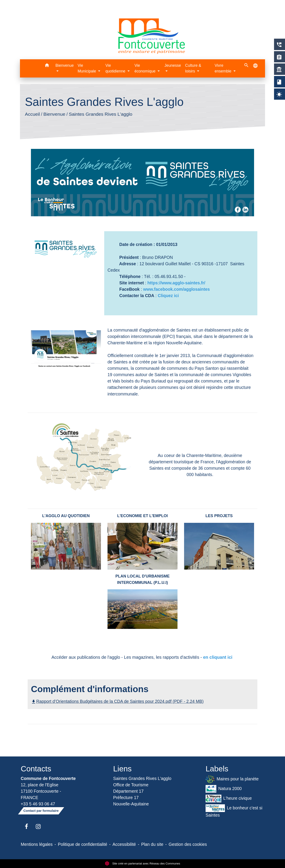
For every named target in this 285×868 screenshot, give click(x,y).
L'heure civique (229, 799)
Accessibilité (124, 844)
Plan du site (152, 844)
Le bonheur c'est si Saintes (234, 811)
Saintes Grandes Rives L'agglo (101, 114)
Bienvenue (54, 114)
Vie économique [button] (146, 68)
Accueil (32, 114)
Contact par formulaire (41, 811)
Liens (122, 769)
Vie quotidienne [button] (116, 68)
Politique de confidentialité (83, 844)
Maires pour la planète (232, 779)
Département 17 (128, 791)
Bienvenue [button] (65, 65)
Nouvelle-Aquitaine (131, 804)
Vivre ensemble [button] (223, 68)
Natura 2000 (224, 789)
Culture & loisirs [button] (193, 68)
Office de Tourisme (131, 785)
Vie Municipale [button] (87, 68)
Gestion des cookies (188, 844)
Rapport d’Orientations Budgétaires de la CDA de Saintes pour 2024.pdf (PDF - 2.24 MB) (117, 701)
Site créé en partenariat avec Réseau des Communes (142, 863)
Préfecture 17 (126, 798)
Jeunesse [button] (173, 65)
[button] (47, 66)
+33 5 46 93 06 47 (38, 804)
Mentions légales (37, 844)
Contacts (36, 769)
